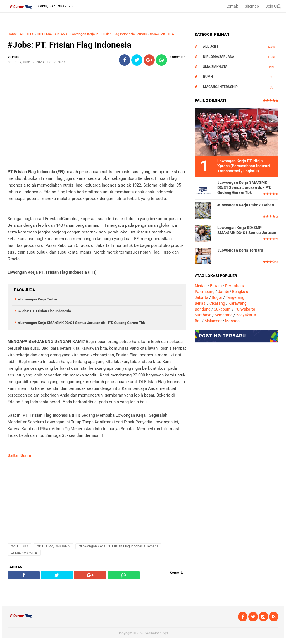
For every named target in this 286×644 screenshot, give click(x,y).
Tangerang (235, 297)
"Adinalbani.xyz (157, 633)
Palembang (205, 292)
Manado (232, 321)
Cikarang (217, 303)
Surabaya (203, 315)
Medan (201, 286)
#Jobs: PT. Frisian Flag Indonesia (69, 45)
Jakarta (202, 297)
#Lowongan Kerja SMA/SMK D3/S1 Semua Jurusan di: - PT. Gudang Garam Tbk (82, 323)
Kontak (232, 6)
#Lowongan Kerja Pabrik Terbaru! (247, 205)
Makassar (213, 321)
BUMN (208, 77)
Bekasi (200, 303)
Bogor (217, 297)
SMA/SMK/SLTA (162, 34)
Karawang (238, 303)
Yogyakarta (246, 315)
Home (12, 34)
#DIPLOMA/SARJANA (53, 546)
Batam (216, 286)
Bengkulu (240, 292)
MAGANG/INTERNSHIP (220, 87)
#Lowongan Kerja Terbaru (39, 299)
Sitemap (252, 6)
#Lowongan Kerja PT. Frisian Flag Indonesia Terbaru (118, 546)
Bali (198, 321)
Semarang (224, 315)
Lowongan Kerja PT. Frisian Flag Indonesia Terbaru (109, 34)
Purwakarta (245, 309)
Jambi (223, 292)
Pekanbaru (235, 286)
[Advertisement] (97, 109)
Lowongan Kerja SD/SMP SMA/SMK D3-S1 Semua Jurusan (247, 230)
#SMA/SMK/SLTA (24, 553)
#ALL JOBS (19, 546)
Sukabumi (223, 309)
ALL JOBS (27, 34)
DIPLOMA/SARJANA (52, 34)
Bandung (203, 309)
